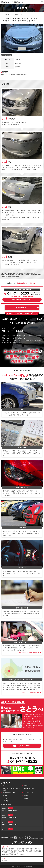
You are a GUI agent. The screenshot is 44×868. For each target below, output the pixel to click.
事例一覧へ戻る (22, 308)
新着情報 (26, 798)
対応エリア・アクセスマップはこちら (30, 692)
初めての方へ (27, 786)
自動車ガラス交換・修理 (9, 793)
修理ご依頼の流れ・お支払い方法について (29, 653)
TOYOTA (17, 59)
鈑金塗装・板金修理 (29, 788)
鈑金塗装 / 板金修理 (6, 55)
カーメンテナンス (28, 793)
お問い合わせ (6, 801)
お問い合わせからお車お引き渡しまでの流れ (12, 789)
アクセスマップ (7, 798)
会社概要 (26, 796)
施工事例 (5, 796)
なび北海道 (5, 860)
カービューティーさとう (19, 866)
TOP (4, 786)
